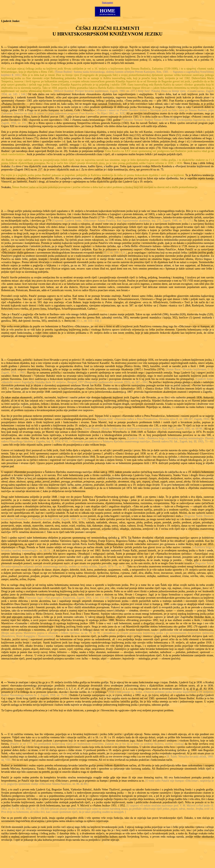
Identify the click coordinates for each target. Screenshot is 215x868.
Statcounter (108, 3)
